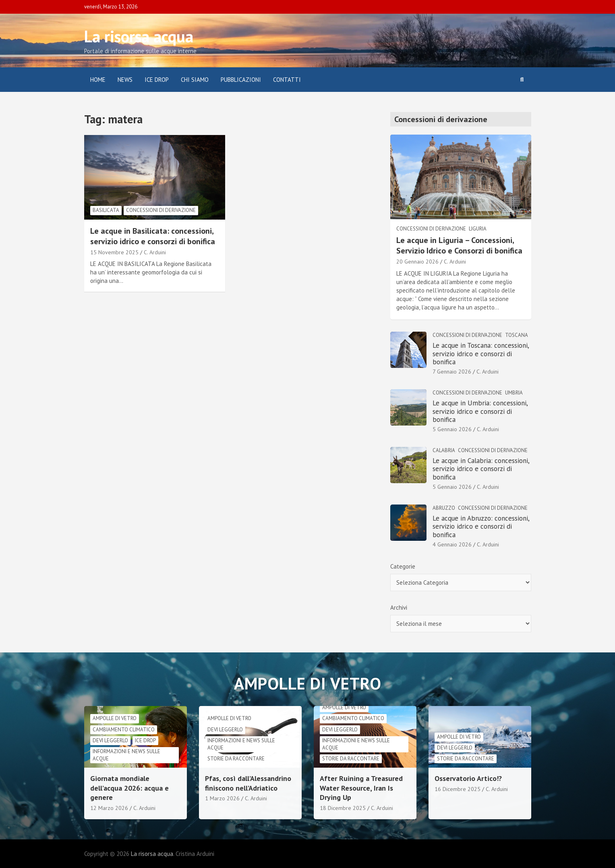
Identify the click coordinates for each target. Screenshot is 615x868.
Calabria (444, 450)
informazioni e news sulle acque (126, 755)
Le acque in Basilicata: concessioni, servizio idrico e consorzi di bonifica (153, 236)
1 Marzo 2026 (222, 798)
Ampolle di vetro (115, 718)
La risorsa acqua (139, 36)
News (125, 80)
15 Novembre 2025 (114, 252)
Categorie (403, 566)
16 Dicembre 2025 (458, 789)
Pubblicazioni (241, 80)
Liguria (478, 229)
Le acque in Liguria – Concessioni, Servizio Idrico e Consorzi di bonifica (459, 245)
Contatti (287, 80)
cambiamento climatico (124, 730)
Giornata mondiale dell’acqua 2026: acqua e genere (129, 788)
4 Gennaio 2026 (452, 544)
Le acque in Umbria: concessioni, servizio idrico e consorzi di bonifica (480, 411)
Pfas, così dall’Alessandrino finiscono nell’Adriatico (248, 783)
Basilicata (106, 210)
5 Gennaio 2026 (452, 429)
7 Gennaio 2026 (452, 372)
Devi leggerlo (110, 740)
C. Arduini (155, 252)
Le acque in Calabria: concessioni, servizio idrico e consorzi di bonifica (481, 469)
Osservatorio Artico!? (468, 778)
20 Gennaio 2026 (417, 262)
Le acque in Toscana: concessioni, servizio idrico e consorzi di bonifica (481, 354)
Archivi (399, 607)
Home (98, 80)
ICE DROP (157, 80)
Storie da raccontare (236, 759)
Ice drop (145, 740)
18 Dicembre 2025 (343, 808)
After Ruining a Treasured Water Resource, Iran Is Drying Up (361, 788)
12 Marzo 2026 (109, 808)
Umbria (514, 393)
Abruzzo (444, 508)
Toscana (517, 335)
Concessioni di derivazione (161, 210)
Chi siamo (195, 80)
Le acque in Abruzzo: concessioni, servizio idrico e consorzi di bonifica (481, 526)
